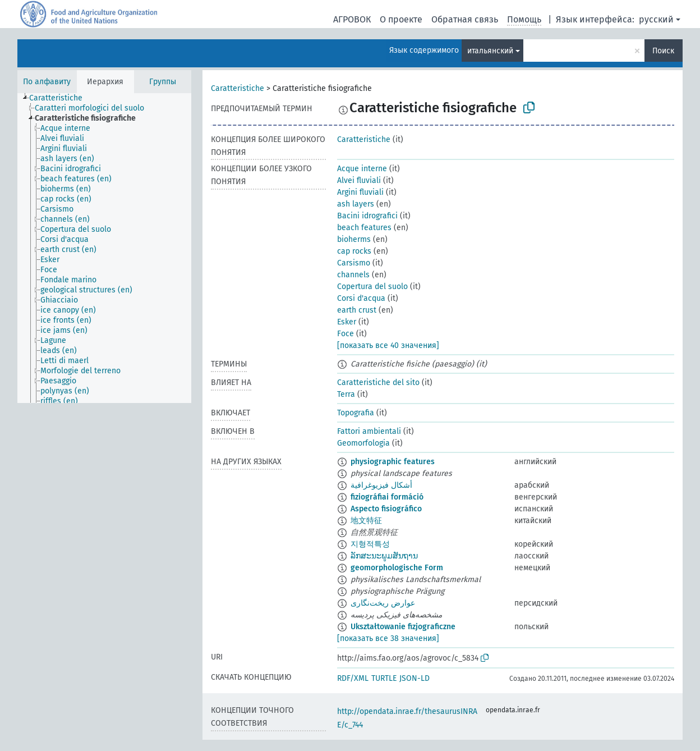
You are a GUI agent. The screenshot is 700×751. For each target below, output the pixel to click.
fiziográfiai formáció (387, 497)
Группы (163, 82)
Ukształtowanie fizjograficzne (403, 627)
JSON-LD (415, 678)
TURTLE (384, 678)
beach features (364, 228)
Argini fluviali (360, 192)
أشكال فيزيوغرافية (381, 485)
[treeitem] (61, 98)
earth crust (357, 310)
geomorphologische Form (397, 568)
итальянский (490, 51)
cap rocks (354, 251)
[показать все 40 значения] (388, 345)
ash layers (356, 204)
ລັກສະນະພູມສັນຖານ (384, 556)
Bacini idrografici (367, 216)
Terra (346, 394)
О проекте (401, 19)
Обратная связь (465, 19)
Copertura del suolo (372, 287)
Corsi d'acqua (361, 298)
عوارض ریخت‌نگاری (383, 603)
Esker (347, 322)
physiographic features (393, 462)
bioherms (354, 239)
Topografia (356, 413)
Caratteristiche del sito (378, 383)
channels (353, 275)
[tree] (104, 248)
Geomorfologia (363, 443)
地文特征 (366, 521)
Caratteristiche (238, 88)
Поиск (663, 51)
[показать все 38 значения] (388, 638)
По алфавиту (47, 82)
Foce (346, 334)
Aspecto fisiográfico (386, 509)
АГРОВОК (352, 19)
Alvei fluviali (359, 180)
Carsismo (354, 263)
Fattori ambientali (369, 431)
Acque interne (362, 169)
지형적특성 (370, 544)
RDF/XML (353, 678)
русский (656, 19)
